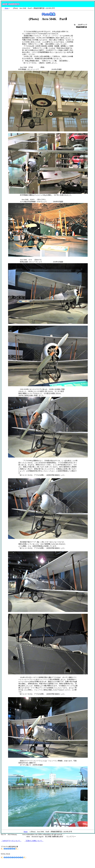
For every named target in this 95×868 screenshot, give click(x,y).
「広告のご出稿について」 (34, 841)
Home (7, 8)
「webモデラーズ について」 (11, 841)
